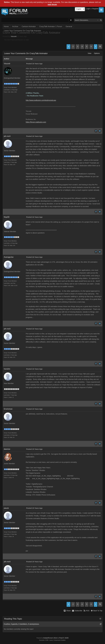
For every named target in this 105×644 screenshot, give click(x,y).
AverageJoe (9, 257)
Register (95, 9)
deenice (7, 449)
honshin (7, 369)
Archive (15, 26)
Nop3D (7, 217)
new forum (52, 4)
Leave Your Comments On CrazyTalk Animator (22, 31)
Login (88, 9)
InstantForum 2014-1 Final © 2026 (56, 638)
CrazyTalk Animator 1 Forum (51, 26)
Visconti (14, 36)
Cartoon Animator (29, 26)
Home (6, 26)
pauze (6, 508)
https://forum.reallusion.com (36, 122)
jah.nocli (7, 136)
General (69, 26)
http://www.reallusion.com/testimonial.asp (41, 100)
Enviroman (8, 409)
